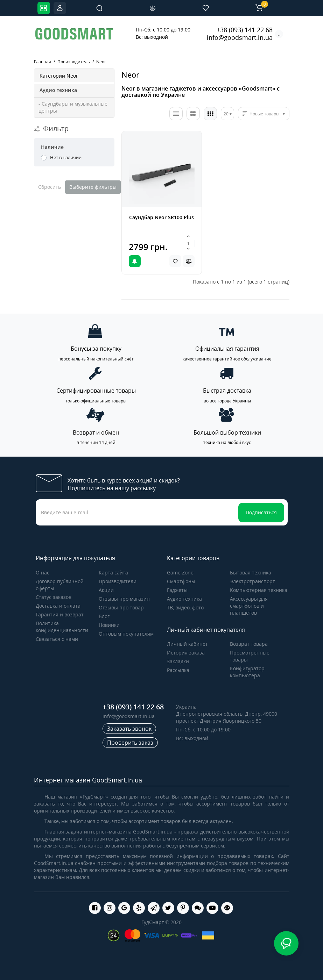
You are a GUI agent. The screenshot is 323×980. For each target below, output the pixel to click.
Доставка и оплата (58, 606)
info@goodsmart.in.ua (240, 37)
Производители (118, 581)
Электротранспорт (252, 581)
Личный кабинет (187, 644)
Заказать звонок (129, 729)
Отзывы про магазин (124, 599)
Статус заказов (54, 597)
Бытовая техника (251, 573)
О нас (43, 573)
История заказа (186, 653)
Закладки (178, 661)
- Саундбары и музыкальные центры (73, 107)
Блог (104, 616)
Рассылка (178, 670)
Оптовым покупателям (126, 634)
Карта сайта (113, 573)
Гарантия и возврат (60, 614)
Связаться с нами (57, 639)
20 (226, 114)
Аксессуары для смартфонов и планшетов (249, 606)
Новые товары (264, 114)
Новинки (109, 625)
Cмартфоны (181, 581)
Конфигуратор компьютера (247, 672)
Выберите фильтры (93, 187)
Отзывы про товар (121, 607)
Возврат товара (249, 644)
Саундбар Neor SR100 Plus (161, 217)
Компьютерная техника (259, 590)
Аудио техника (184, 599)
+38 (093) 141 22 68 (245, 30)
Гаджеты (177, 590)
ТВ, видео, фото (185, 607)
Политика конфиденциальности (62, 627)
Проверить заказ (130, 743)
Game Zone (180, 573)
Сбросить (50, 187)
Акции (106, 590)
